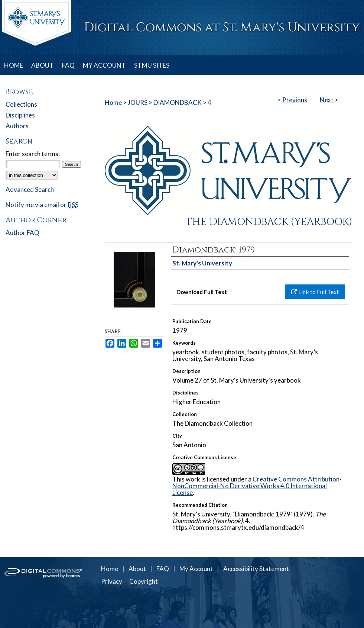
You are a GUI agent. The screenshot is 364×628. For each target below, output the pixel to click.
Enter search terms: (33, 154)
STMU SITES (152, 65)
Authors (17, 126)
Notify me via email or (42, 205)
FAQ (163, 569)
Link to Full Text (315, 292)
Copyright (144, 581)
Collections (21, 104)
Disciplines (20, 115)
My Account (196, 569)
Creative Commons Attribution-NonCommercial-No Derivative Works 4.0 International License (257, 486)
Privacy (112, 581)
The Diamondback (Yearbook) (269, 222)
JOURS (138, 102)
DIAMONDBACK (178, 102)
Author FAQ (22, 233)
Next (327, 100)
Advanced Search (30, 189)
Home (113, 102)
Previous (295, 100)
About (137, 569)
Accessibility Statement (256, 569)
